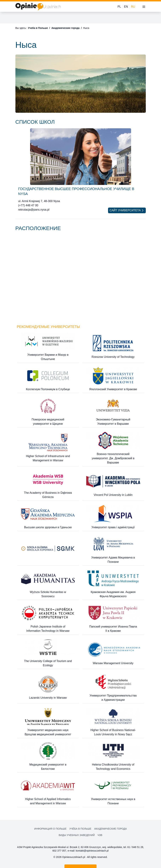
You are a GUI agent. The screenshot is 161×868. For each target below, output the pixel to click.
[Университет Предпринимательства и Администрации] (113, 688)
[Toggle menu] (144, 7)
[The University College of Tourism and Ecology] (48, 653)
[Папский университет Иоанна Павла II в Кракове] (113, 619)
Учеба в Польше (38, 28)
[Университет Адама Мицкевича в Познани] (113, 550)
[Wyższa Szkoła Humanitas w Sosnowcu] (48, 584)
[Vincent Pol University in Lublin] (113, 485)
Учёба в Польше (80, 829)
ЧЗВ (100, 835)
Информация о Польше (50, 829)
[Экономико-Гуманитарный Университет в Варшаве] (113, 412)
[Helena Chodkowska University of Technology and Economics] (113, 757)
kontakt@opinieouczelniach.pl (92, 851)
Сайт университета (127, 210)
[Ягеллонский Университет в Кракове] (113, 379)
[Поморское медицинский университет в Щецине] (48, 412)
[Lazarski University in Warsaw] (48, 688)
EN (126, 7)
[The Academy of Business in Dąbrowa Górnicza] (48, 485)
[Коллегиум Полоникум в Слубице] (48, 379)
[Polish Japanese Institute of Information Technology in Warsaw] (48, 619)
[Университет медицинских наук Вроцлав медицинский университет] (48, 722)
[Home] (38, 7)
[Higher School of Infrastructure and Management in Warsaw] (48, 448)
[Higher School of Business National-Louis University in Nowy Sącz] (113, 722)
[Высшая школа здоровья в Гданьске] (48, 517)
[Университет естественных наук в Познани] (113, 791)
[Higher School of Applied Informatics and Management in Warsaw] (48, 791)
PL (119, 7)
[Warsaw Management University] (113, 653)
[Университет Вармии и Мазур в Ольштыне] (48, 347)
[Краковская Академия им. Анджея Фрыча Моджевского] (113, 584)
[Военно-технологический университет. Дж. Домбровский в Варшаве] (113, 448)
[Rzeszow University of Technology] (113, 347)
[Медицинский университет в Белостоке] (48, 757)
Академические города (65, 28)
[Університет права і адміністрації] (113, 517)
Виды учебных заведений (77, 835)
